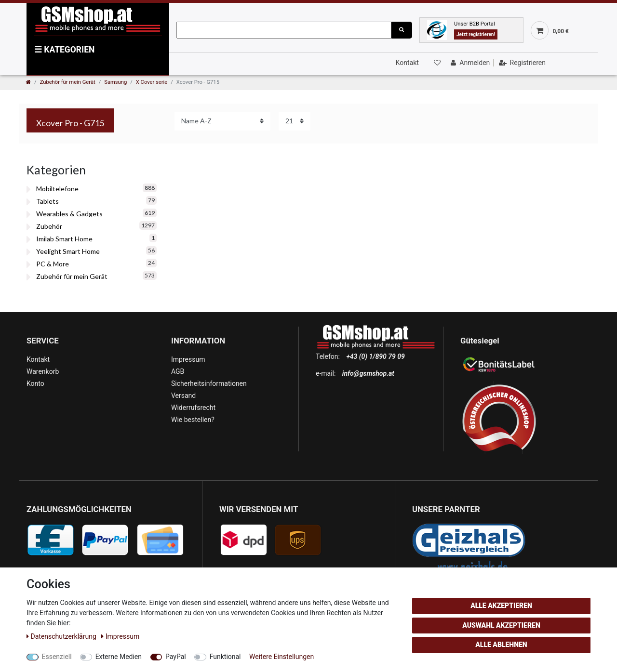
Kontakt (407, 63)
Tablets (47, 201)
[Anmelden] (469, 63)
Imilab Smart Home (64, 239)
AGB (178, 371)
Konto (35, 383)
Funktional (225, 657)
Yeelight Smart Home (68, 251)
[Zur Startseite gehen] (28, 82)
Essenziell (57, 657)
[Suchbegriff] (284, 30)
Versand (183, 395)
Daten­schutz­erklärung (62, 636)
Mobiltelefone (57, 189)
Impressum (188, 359)
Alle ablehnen (501, 645)
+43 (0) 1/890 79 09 (375, 356)
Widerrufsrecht (193, 408)
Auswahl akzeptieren (501, 625)
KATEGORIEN (64, 50)
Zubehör (49, 226)
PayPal (176, 657)
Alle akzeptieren (501, 606)
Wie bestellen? (193, 420)
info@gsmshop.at (368, 373)
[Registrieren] (521, 63)
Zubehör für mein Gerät (68, 82)
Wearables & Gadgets (69, 214)
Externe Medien (119, 657)
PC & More (53, 264)
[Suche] (402, 30)
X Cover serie (152, 82)
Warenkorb (43, 371)
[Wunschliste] (436, 63)
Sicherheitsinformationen (209, 383)
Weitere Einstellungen (282, 657)
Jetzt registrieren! (476, 34)
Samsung (115, 82)
